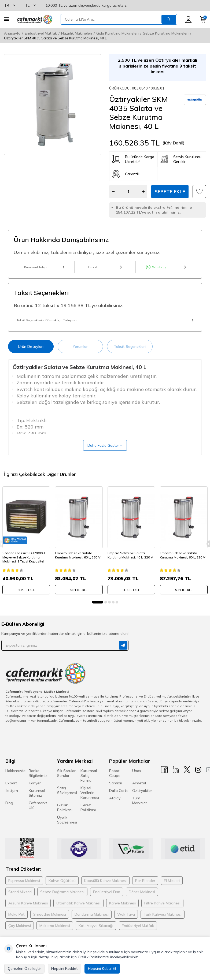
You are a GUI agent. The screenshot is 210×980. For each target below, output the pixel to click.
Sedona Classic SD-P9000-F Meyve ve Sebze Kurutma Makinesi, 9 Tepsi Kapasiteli (26, 566)
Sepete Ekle (170, 191)
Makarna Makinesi (55, 936)
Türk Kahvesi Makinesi (163, 925)
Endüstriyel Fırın (107, 902)
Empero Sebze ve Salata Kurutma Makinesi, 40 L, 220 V (130, 566)
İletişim (12, 801)
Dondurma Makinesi (92, 925)
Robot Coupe (115, 783)
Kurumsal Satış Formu (89, 786)
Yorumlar (80, 356)
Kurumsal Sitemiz (37, 803)
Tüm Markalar (140, 811)
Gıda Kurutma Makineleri (117, 33)
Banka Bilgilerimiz (38, 783)
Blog (9, 813)
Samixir (116, 793)
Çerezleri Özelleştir (24, 968)
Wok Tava (126, 925)
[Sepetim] (203, 19)
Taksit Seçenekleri (130, 356)
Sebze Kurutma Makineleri (166, 33)
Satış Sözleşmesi (67, 800)
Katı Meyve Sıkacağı (96, 936)
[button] (98, 612)
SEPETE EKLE (26, 599)
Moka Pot (16, 925)
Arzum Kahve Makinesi (28, 914)
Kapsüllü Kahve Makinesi (105, 891)
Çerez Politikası (88, 818)
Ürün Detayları (31, 356)
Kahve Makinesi (122, 914)
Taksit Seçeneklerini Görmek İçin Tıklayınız (105, 327)
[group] (53, 105)
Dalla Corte (119, 801)
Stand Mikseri (20, 902)
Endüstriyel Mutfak (41, 33)
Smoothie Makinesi (50, 925)
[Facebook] (164, 780)
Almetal (139, 793)
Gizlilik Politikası (65, 818)
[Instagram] (198, 780)
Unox (137, 781)
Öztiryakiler (142, 801)
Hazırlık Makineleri (77, 33)
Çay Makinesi (20, 936)
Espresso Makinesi (24, 891)
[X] (187, 780)
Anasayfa (12, 33)
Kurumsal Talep (44, 269)
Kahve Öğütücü (62, 891)
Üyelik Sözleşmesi (67, 830)
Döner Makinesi (142, 902)
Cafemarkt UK (38, 815)
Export (105, 269)
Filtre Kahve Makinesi (162, 914)
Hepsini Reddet (65, 968)
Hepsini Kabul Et (102, 968)
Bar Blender (145, 891)
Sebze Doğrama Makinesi (62, 902)
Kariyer (35, 793)
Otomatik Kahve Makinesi (78, 914)
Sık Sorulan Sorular (67, 783)
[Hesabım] (188, 19)
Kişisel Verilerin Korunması (90, 803)
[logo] (35, 19)
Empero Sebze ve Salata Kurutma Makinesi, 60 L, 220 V (183, 566)
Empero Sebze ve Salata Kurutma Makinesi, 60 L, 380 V (78, 566)
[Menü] (6, 19)
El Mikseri (172, 891)
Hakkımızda (15, 781)
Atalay (115, 808)
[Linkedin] (176, 780)
